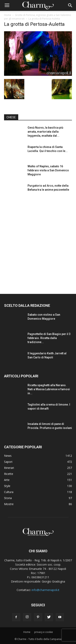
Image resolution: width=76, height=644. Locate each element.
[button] (70, 5)
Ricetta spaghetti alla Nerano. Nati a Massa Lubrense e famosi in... (49, 389)
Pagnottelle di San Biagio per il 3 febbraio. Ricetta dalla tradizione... (49, 338)
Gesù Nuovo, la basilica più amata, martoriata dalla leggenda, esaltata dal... (45, 132)
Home (8, 15)
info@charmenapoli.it (45, 590)
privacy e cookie (44, 632)
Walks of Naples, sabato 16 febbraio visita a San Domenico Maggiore (48, 170)
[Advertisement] (38, 242)
